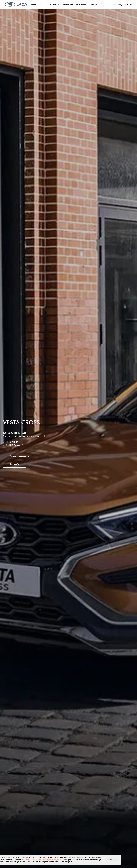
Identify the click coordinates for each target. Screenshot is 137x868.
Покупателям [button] (54, 5)
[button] (19, 456)
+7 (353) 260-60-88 (123, 5)
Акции (43, 5)
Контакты (94, 5)
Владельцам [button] (68, 5)
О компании (81, 5)
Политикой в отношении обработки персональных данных (43, 860)
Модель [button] (34, 5)
